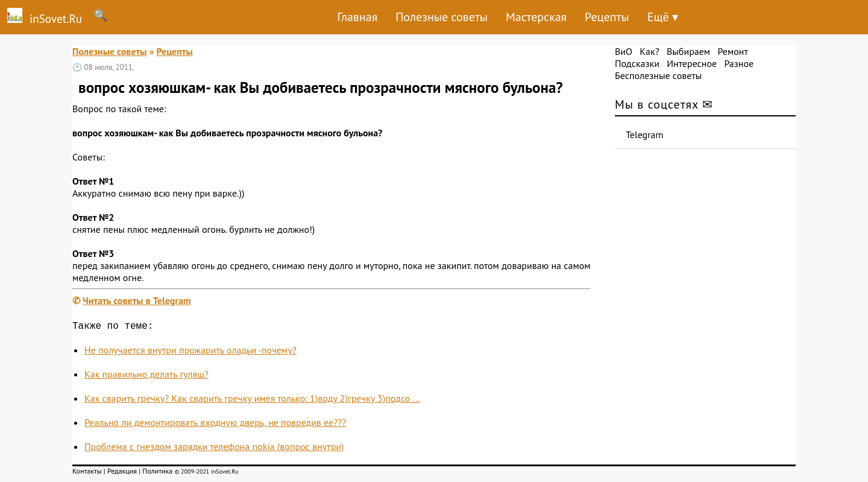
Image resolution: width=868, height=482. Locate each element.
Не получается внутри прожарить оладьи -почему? (190, 352)
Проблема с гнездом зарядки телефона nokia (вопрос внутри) (214, 449)
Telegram (645, 135)
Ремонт (732, 51)
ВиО (624, 51)
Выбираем (688, 51)
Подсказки (637, 63)
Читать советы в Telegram (137, 300)
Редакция (122, 473)
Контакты (87, 473)
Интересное (692, 63)
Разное (739, 63)
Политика (157, 473)
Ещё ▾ (663, 17)
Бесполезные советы (658, 75)
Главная (357, 17)
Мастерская (536, 17)
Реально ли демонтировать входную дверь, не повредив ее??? (215, 425)
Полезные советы (442, 17)
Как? (649, 51)
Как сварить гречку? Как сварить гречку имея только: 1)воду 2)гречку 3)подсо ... (252, 401)
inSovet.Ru (41, 17)
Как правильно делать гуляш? (146, 376)
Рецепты (607, 17)
